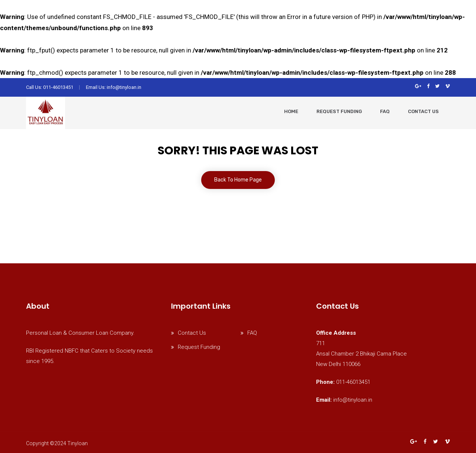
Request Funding (199, 347)
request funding (339, 111)
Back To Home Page (238, 180)
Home (291, 111)
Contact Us (423, 111)
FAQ (252, 333)
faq (385, 111)
